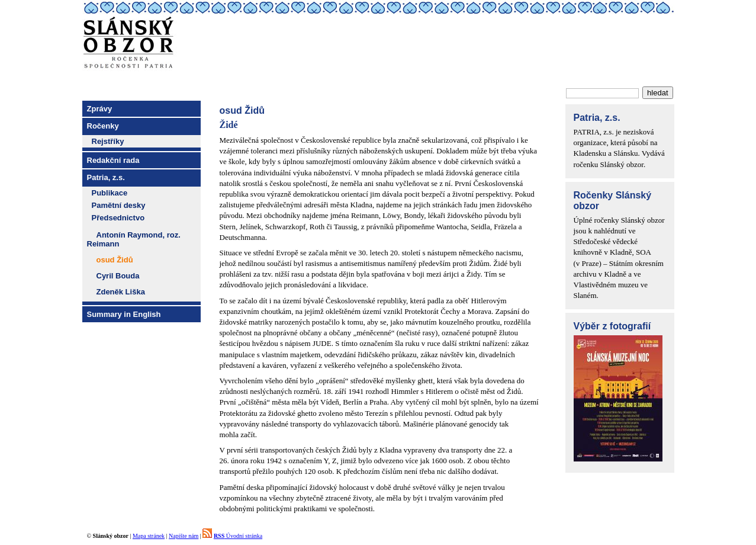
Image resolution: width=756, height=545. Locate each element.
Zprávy (100, 109)
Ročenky (103, 126)
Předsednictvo (118, 218)
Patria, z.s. (106, 177)
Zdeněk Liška (121, 292)
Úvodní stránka (238, 536)
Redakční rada (113, 160)
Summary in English (124, 314)
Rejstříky (108, 141)
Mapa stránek (149, 536)
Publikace (110, 193)
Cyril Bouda (118, 276)
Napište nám (184, 536)
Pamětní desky (119, 205)
